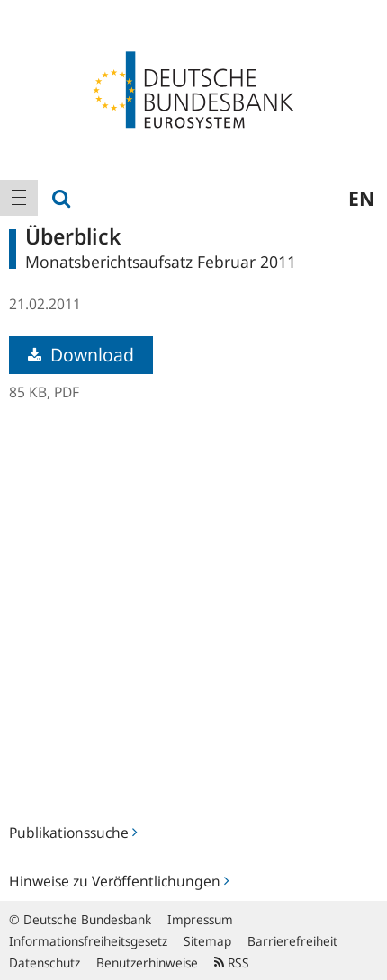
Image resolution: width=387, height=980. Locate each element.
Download (81, 355)
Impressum (200, 919)
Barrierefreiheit (292, 941)
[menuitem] (19, 198)
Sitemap (207, 941)
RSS (232, 962)
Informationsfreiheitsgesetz (88, 941)
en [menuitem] (361, 198)
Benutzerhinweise (147, 962)
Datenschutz (45, 962)
